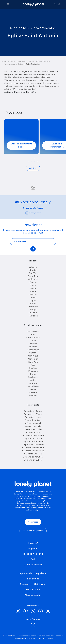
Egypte (33, 282)
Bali (33, 335)
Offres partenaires (33, 565)
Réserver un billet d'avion (33, 584)
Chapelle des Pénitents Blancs (21, 145)
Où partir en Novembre (33, 442)
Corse (33, 341)
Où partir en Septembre (33, 436)
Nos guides (33, 522)
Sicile (33, 380)
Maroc (33, 304)
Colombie (33, 279)
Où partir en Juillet (33, 430)
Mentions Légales (9, 635)
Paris (33, 365)
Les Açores (33, 383)
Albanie (33, 267)
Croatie (33, 270)
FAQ (33, 559)
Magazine (33, 549)
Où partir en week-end (33, 448)
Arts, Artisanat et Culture (14, 64)
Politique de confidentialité (27, 635)
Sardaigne (33, 377)
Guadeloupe (33, 350)
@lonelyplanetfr (33, 213)
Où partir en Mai (33, 423)
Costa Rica (33, 276)
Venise (33, 390)
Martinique (33, 356)
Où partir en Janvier (33, 411)
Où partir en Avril (33, 420)
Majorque (33, 353)
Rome (33, 374)
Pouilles (33, 368)
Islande (33, 295)
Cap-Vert (33, 273)
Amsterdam (33, 332)
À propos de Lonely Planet (33, 573)
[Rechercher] (55, 4)
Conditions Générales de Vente (26, 638)
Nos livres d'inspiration (33, 531)
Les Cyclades (33, 338)
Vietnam (33, 396)
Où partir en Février (33, 414)
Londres (33, 347)
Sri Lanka (33, 313)
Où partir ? (33, 543)
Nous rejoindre (33, 590)
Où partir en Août (33, 433)
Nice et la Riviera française (33, 28)
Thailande (33, 316)
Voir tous (33, 168)
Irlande (33, 292)
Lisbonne (33, 344)
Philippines (33, 307)
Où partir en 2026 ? (33, 460)
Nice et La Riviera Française (40, 61)
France (12, 61)
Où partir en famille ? (33, 457)
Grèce (33, 289)
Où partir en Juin (33, 426)
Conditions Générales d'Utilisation (51, 635)
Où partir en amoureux (33, 451)
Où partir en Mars (33, 417)
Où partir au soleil (33, 454)
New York (33, 362)
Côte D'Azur (22, 61)
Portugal (33, 310)
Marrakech (33, 359)
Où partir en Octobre (33, 439)
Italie (33, 298)
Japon (33, 301)
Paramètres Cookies (46, 638)
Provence (33, 371)
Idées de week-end (33, 554)
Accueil (4, 61)
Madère (33, 393)
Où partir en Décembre (33, 445)
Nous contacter (33, 595)
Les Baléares (33, 386)
